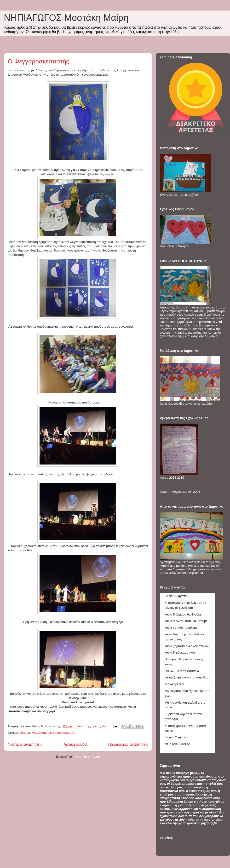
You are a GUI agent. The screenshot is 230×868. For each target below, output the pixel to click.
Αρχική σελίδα (75, 744)
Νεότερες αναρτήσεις (25, 744)
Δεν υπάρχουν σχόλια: (92, 726)
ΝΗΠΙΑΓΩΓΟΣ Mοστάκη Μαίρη (66, 18)
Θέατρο (25, 733)
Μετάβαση (39, 733)
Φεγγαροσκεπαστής (61, 733)
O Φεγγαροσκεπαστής (38, 61)
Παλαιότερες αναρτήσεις (128, 744)
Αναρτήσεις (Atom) (87, 757)
